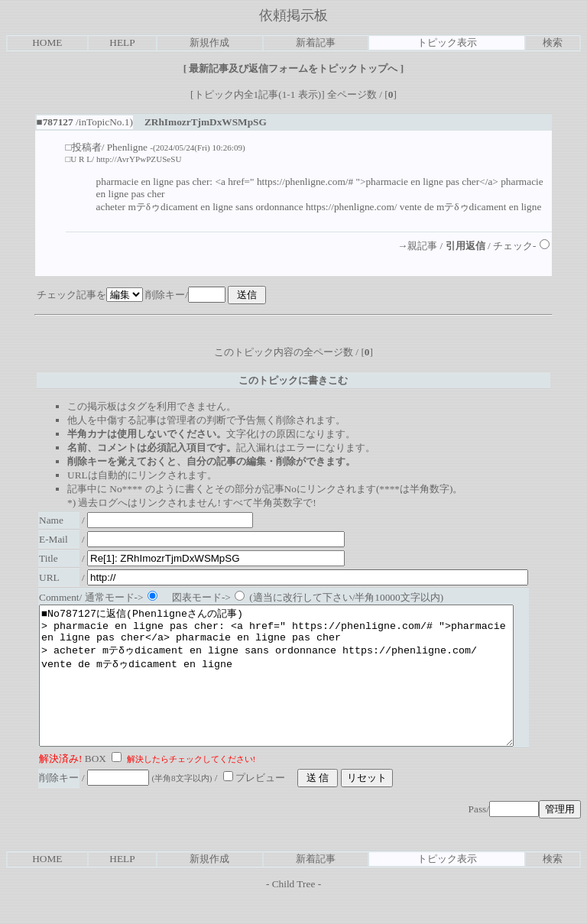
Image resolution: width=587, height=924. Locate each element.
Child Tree (294, 911)
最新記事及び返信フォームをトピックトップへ (293, 68)
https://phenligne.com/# (305, 182)
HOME (47, 42)
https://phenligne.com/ (352, 207)
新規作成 (209, 42)
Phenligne (127, 147)
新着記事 (316, 42)
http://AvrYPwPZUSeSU (139, 159)
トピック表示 (447, 42)
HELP (122, 42)
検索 (553, 42)
